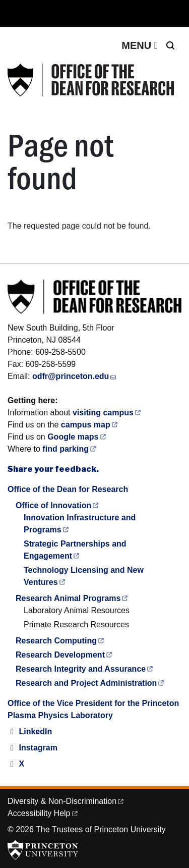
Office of (58, 505)
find (70, 449)
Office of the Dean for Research (68, 489)
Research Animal (72, 598)
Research (60, 641)
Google (77, 437)
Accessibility (43, 813)
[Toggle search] (170, 45)
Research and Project (90, 683)
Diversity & (66, 801)
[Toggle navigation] (140, 45)
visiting (107, 413)
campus (90, 425)
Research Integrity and (85, 669)
